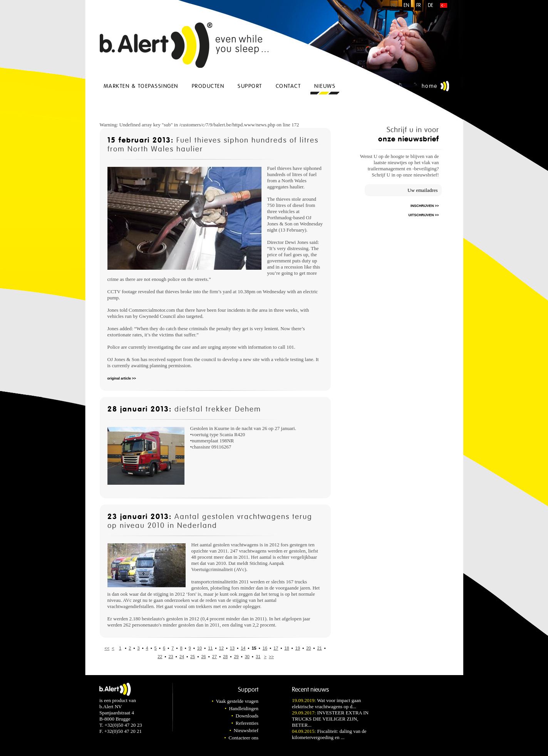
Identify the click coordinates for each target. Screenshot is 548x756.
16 (265, 648)
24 (182, 657)
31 (258, 657)
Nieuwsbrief (246, 730)
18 (287, 648)
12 (221, 648)
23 (171, 657)
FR (419, 5)
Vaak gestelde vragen (237, 701)
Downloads (247, 716)
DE (431, 5)
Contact (288, 86)
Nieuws (325, 86)
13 (232, 648)
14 (243, 648)
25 (193, 657)
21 (319, 648)
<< (107, 648)
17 (276, 648)
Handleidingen (244, 708)
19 (298, 648)
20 (308, 648)
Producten (208, 86)
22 (160, 657)
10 (199, 648)
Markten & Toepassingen (141, 86)
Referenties (247, 723)
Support (250, 86)
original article (119, 378)
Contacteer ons (243, 738)
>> (271, 657)
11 (210, 648)
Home (430, 86)
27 (215, 657)
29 (236, 657)
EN (406, 5)
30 (247, 657)
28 (225, 657)
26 (203, 657)
